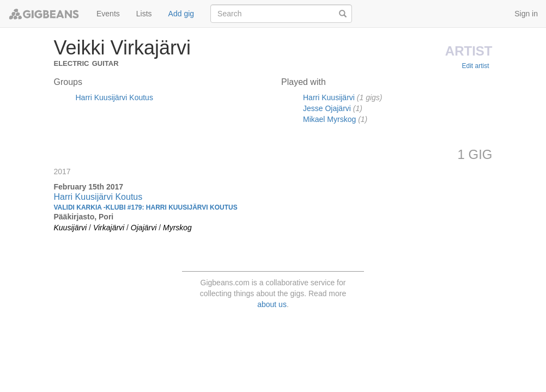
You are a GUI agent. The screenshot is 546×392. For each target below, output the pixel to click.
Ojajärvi (144, 228)
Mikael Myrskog (329, 119)
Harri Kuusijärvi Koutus (114, 97)
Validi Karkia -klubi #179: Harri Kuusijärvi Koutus (146, 207)
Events (108, 14)
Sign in (526, 14)
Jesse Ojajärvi (327, 108)
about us (272, 304)
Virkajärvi (109, 228)
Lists (144, 14)
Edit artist (475, 66)
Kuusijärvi (71, 228)
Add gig (181, 14)
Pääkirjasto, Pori (84, 217)
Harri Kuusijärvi (329, 97)
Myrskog (177, 228)
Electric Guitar (86, 62)
